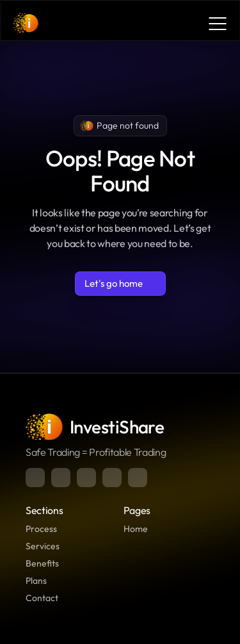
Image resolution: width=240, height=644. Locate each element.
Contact (42, 598)
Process (41, 529)
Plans (36, 581)
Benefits (42, 563)
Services (43, 546)
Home (136, 529)
